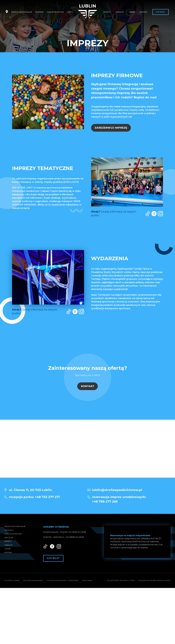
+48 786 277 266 (131, 499)
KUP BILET (156, 539)
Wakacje (120, 12)
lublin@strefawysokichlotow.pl (117, 490)
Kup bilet (161, 12)
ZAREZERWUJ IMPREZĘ (111, 128)
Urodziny (39, 12)
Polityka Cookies (12, 580)
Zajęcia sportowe (55, 12)
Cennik (132, 12)
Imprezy (107, 12)
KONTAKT (87, 386)
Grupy (70, 12)
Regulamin (87, 580)
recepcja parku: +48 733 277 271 (34, 497)
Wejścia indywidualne (22, 12)
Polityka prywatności (33, 580)
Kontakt (144, 12)
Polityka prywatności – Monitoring (63, 580)
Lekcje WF (9, 538)
